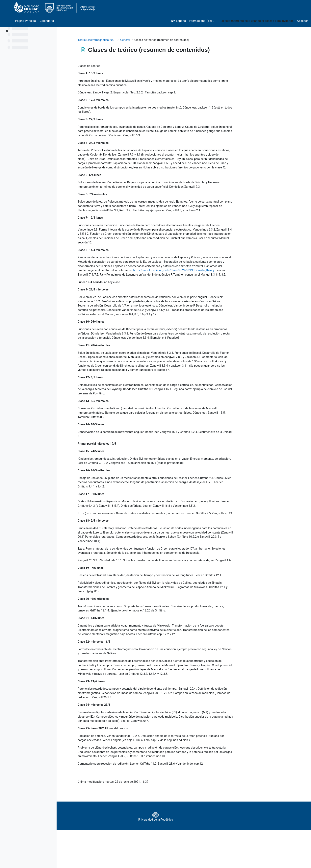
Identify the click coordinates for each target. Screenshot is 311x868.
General (152, 40)
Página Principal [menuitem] (26, 21)
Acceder (302, 21)
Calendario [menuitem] (47, 21)
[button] (193, 21)
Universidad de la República (181, 854)
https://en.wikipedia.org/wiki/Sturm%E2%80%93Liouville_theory (145, 285)
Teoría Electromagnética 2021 (123, 40)
